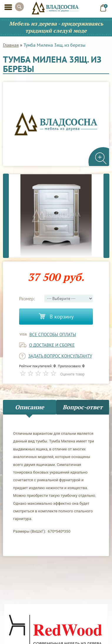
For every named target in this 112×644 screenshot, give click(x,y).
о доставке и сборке (52, 345)
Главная (11, 45)
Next (106, 216)
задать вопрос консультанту (60, 356)
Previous (6, 216)
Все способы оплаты (53, 334)
